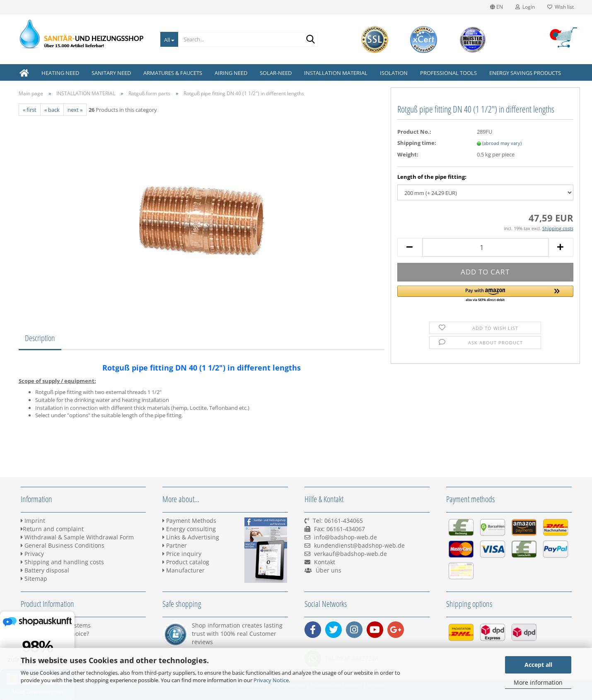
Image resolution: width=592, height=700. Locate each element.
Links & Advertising (191, 537)
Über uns (329, 570)
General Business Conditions (63, 545)
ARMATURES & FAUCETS (173, 73)
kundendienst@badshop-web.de (359, 545)
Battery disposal (45, 570)
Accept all (538, 665)
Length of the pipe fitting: (432, 177)
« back (52, 110)
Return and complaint (52, 529)
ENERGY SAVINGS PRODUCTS (525, 73)
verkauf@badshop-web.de (350, 554)
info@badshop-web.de (346, 537)
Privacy (32, 554)
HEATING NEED (60, 73)
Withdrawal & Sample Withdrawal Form (77, 537)
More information (538, 682)
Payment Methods (189, 521)
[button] (485, 294)
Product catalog (186, 562)
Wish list (561, 7)
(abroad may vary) (502, 143)
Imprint (33, 521)
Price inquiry (182, 554)
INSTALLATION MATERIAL (336, 73)
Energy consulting (189, 529)
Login (525, 7)
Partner (175, 545)
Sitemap (34, 579)
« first (30, 110)
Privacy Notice (271, 680)
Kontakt (325, 562)
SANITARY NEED (111, 73)
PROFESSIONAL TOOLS (448, 73)
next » (75, 110)
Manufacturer (184, 570)
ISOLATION (394, 73)
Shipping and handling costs (62, 562)
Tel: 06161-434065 (338, 521)
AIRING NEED (231, 73)
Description (40, 338)
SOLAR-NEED (276, 73)
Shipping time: (417, 143)
